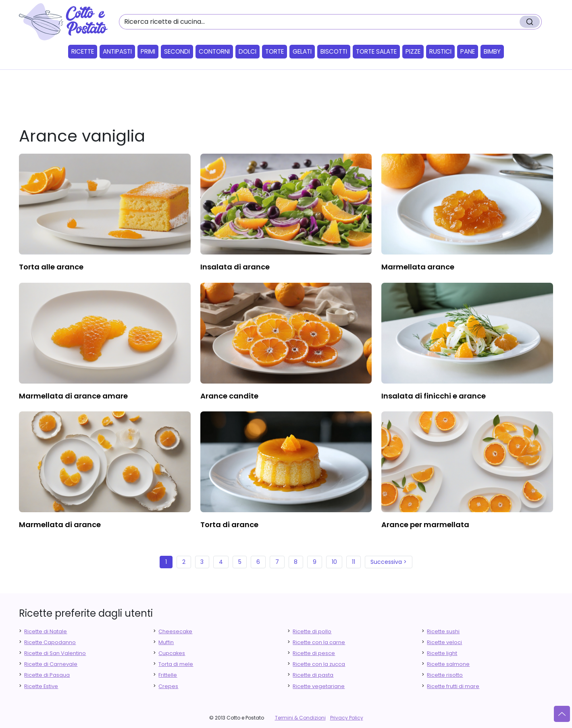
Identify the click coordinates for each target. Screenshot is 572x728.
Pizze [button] (413, 51)
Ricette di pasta (313, 675)
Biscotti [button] (334, 51)
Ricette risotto (445, 675)
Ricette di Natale (46, 631)
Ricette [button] (83, 51)
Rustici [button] (440, 51)
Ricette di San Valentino (55, 653)
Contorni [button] (214, 51)
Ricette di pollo (312, 631)
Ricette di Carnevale (51, 664)
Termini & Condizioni (300, 718)
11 (354, 562)
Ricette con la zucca (319, 664)
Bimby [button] (492, 51)
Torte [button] (275, 51)
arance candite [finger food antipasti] (229, 396)
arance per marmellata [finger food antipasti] (425, 525)
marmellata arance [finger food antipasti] (418, 267)
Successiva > (389, 562)
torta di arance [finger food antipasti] (229, 525)
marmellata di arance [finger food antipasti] (60, 525)
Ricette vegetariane (319, 686)
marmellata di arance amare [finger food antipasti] (73, 396)
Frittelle (168, 675)
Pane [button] (468, 51)
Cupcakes (172, 653)
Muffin (166, 642)
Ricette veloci (444, 642)
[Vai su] (562, 714)
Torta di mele (176, 664)
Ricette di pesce (314, 653)
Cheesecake (175, 631)
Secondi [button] (177, 51)
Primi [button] (148, 51)
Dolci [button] (248, 51)
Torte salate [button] (376, 51)
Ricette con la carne (319, 642)
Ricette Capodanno (50, 642)
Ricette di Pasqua (47, 675)
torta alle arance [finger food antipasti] (51, 267)
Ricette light (442, 653)
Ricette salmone (448, 664)
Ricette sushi (443, 631)
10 (334, 562)
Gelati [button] (302, 51)
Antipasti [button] (117, 51)
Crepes (168, 686)
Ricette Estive (41, 686)
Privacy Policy (347, 718)
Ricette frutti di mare (453, 686)
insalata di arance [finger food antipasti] (235, 267)
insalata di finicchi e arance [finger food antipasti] (434, 396)
